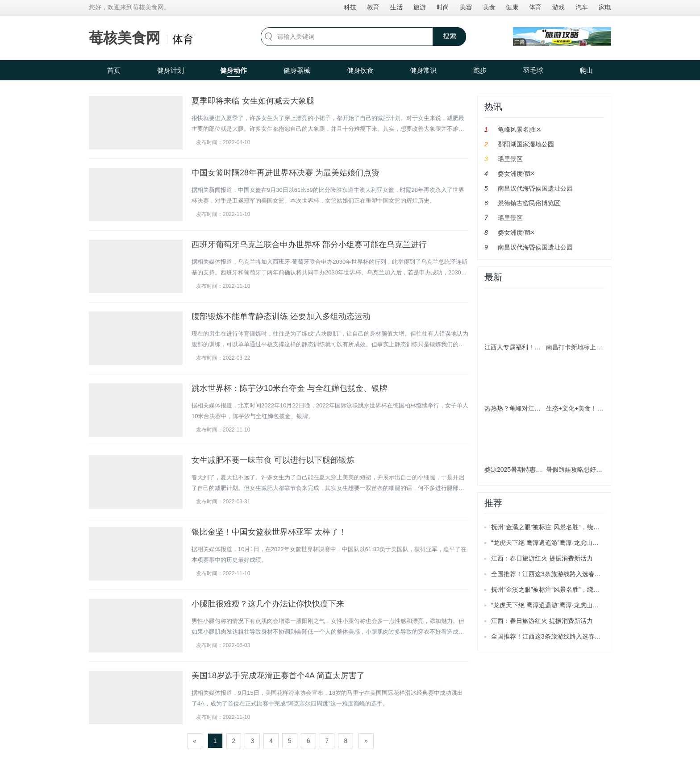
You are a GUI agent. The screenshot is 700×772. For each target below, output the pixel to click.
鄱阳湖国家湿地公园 (526, 144)
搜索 (450, 36)
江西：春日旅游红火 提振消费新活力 (542, 558)
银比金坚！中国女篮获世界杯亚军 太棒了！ (269, 532)
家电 (605, 7)
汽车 (582, 7)
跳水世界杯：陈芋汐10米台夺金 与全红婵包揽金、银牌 (290, 388)
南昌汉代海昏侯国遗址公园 (535, 188)
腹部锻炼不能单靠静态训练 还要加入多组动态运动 (281, 316)
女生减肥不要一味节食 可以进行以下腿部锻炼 (273, 460)
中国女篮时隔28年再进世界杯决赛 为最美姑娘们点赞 (285, 173)
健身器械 (297, 70)
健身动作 (233, 70)
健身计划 (171, 70)
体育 (535, 7)
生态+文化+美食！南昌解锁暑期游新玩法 (603, 408)
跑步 (480, 70)
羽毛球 (533, 70)
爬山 (586, 70)
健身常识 (423, 70)
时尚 (443, 7)
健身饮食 (360, 70)
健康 (512, 7)
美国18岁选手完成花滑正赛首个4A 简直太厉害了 (278, 676)
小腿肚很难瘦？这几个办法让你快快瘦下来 (268, 604)
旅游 (420, 7)
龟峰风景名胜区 (520, 129)
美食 (489, 7)
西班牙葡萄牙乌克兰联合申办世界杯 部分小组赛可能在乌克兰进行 (309, 245)
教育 (373, 7)
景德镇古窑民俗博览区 (529, 203)
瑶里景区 (510, 159)
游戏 (558, 7)
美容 (466, 7)
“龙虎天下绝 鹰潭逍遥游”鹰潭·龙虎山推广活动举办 (560, 543)
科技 (350, 7)
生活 (396, 7)
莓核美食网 (125, 38)
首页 (114, 70)
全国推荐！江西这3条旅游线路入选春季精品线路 (558, 574)
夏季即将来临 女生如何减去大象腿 (253, 101)
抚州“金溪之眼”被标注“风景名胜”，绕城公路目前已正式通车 (573, 527)
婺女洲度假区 (517, 174)
